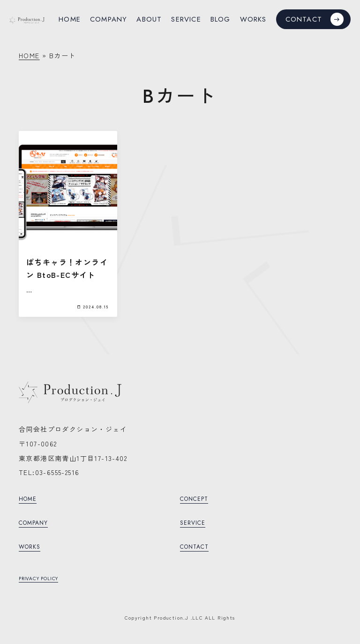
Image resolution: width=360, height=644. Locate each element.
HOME (29, 55)
